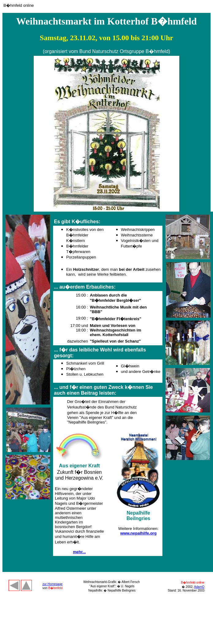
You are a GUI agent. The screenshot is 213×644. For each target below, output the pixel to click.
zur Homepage (53, 584)
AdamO (199, 587)
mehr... (79, 552)
